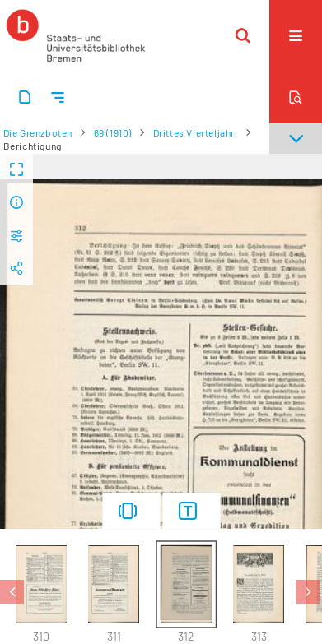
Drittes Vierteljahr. (196, 132)
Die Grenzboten (38, 132)
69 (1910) (113, 132)
